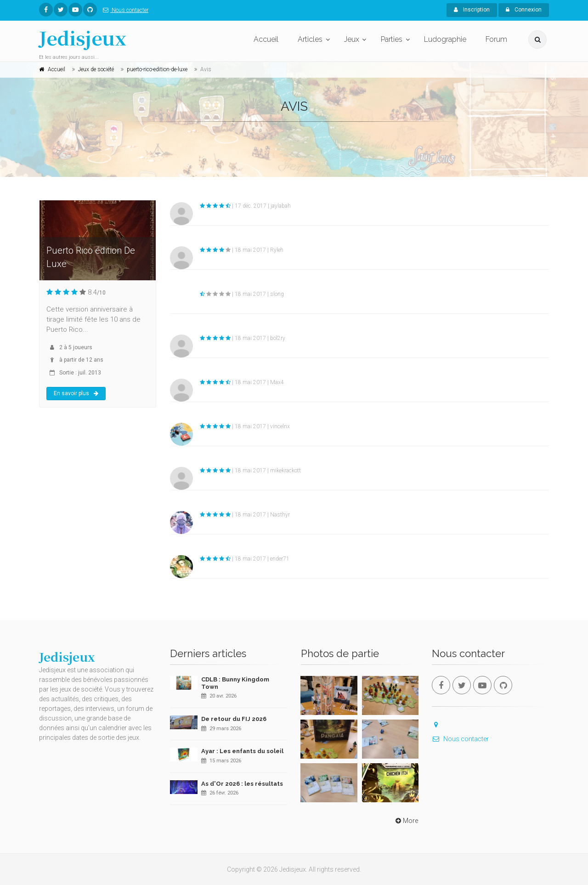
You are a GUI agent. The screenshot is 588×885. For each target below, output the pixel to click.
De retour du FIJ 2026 (234, 719)
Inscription (472, 10)
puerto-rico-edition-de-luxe (157, 69)
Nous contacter (124, 10)
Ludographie (445, 39)
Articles (310, 39)
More (406, 821)
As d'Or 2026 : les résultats (242, 784)
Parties (392, 39)
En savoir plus (76, 393)
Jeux (352, 39)
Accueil (266, 39)
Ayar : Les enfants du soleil (242, 751)
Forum (496, 39)
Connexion (524, 10)
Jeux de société (96, 69)
